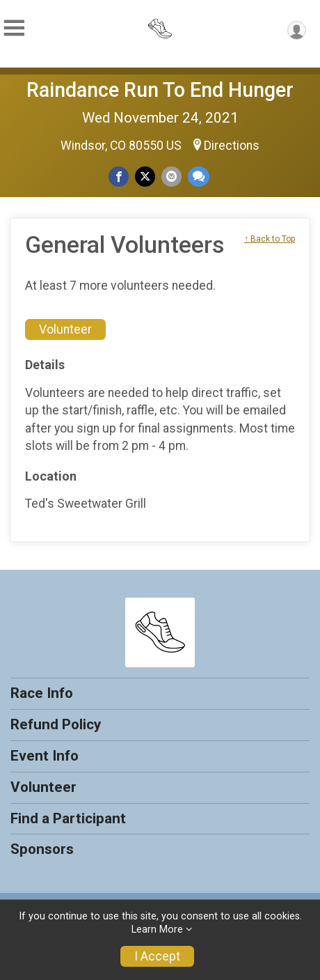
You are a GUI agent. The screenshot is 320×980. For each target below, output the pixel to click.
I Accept (157, 956)
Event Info (45, 756)
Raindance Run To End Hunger (160, 90)
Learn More (157, 930)
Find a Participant (68, 818)
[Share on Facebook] (119, 177)
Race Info (42, 693)
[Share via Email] (171, 177)
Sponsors (42, 849)
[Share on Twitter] (145, 177)
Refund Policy (56, 724)
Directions (232, 146)
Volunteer (65, 329)
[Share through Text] (199, 177)
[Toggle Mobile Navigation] (14, 28)
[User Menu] (297, 30)
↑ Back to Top (270, 239)
